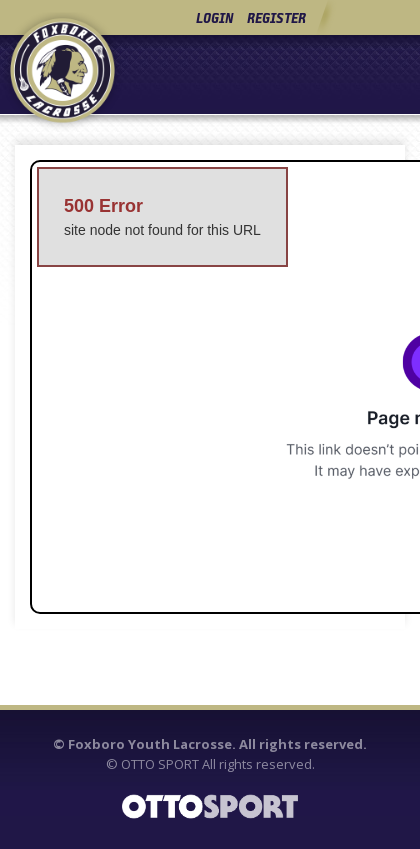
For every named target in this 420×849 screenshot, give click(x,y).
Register (276, 17)
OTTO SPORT (160, 764)
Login (214, 17)
